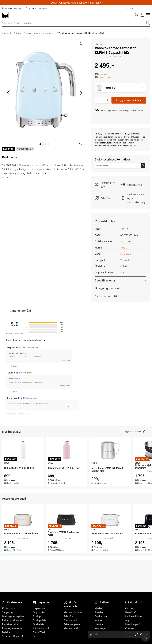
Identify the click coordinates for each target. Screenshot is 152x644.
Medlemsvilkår (72, 628)
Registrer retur (10, 624)
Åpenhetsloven (133, 636)
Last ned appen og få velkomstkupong (136, 198)
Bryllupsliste (40, 620)
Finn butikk (130, 8)
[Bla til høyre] (80, 93)
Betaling (7, 632)
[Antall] (103, 100)
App (127, 620)
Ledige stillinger (134, 616)
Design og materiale (108, 288)
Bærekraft (131, 612)
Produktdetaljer (105, 221)
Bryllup (37, 616)
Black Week (39, 632)
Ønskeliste (39, 624)
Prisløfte (105, 198)
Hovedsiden (7, 33)
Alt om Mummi (41, 628)
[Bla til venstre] (8, 93)
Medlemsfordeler (73, 612)
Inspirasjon (39, 608)
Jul (35, 636)
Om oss (129, 608)
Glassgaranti (71, 620)
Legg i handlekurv (129, 100)
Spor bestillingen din (13, 636)
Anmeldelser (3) (20, 310)
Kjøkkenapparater (34, 33)
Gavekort (100, 612)
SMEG (98, 44)
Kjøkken (19, 33)
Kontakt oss (8, 608)
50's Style (126, 254)
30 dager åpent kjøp (12, 8)
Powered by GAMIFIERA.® (17, 414)
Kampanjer (100, 628)
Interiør (99, 620)
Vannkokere (50, 33)
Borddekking (101, 616)
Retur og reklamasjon (14, 620)
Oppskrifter (39, 612)
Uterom (99, 624)
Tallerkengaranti (72, 624)
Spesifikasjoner (105, 280)
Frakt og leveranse (12, 628)
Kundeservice (144, 8)
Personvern (131, 632)
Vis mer (6, 177)
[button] (81, 144)
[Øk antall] (108, 100)
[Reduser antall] (98, 100)
